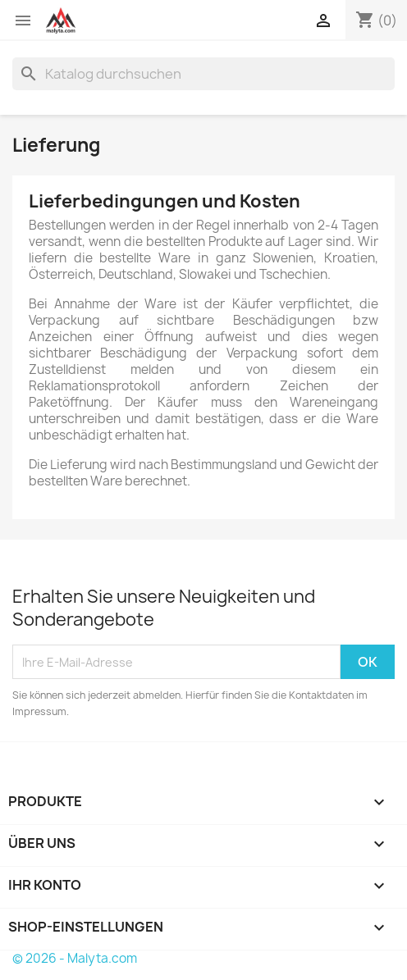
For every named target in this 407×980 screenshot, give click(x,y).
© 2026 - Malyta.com (75, 958)
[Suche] (203, 74)
